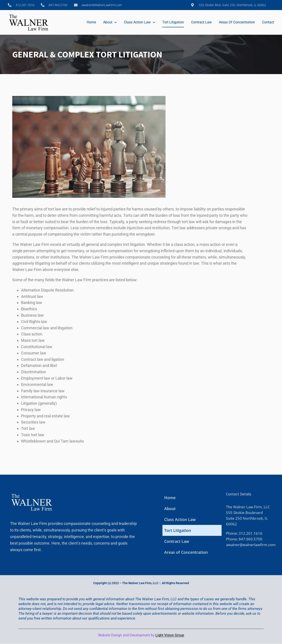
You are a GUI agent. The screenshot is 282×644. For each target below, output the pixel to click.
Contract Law (201, 22)
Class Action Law (139, 22)
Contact (268, 22)
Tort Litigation (173, 22)
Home (91, 22)
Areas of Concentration (237, 22)
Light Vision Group (170, 635)
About (110, 22)
